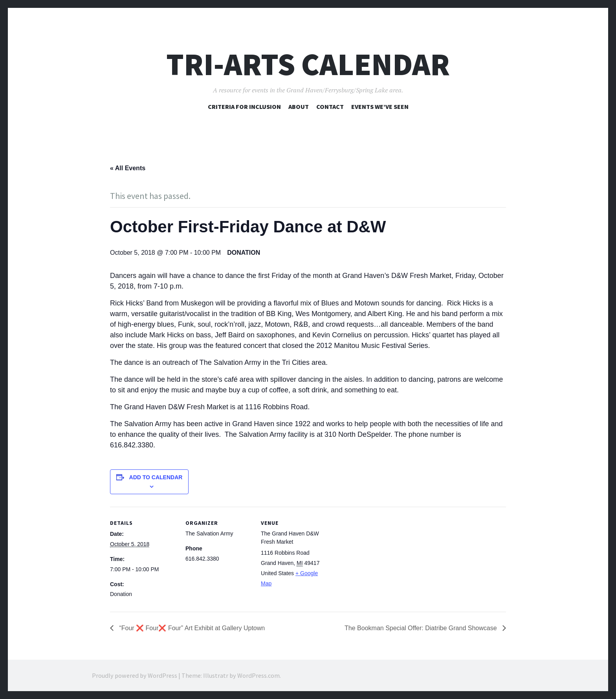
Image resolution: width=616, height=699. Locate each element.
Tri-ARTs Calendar (308, 64)
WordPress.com (258, 675)
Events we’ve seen (380, 107)
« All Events (128, 168)
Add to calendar (156, 477)
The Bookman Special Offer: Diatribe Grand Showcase (422, 628)
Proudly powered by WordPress (135, 675)
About (299, 107)
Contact (330, 107)
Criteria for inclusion (244, 107)
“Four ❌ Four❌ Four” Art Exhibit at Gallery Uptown (191, 628)
